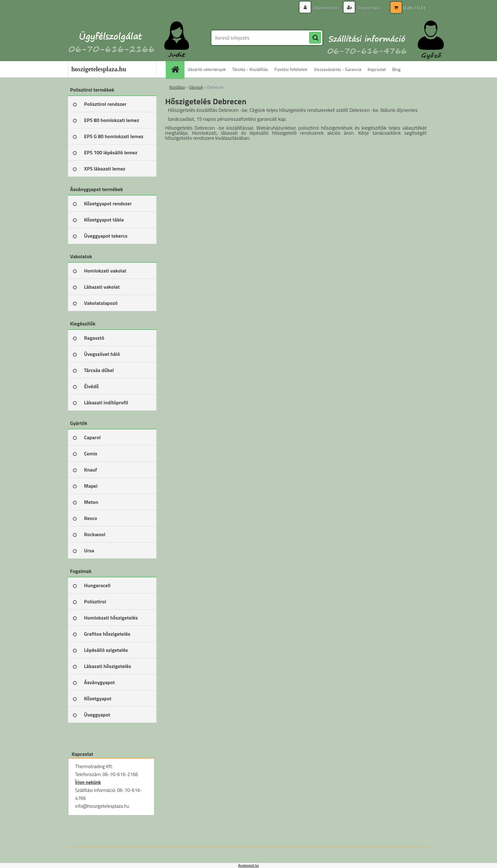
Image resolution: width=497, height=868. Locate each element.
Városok (196, 87)
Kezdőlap (177, 87)
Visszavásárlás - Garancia (338, 69)
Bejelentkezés (326, 8)
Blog (396, 69)
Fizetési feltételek (291, 69)
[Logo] (111, 38)
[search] (315, 38)
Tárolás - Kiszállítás (250, 69)
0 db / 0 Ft (414, 8)
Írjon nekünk (88, 782)
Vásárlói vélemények (207, 69)
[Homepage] (177, 69)
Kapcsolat (377, 69)
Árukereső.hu (248, 865)
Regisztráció (368, 8)
